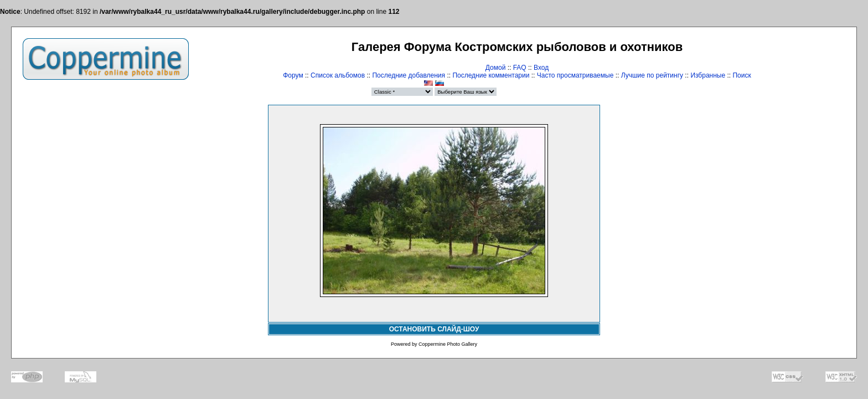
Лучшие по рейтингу (652, 75)
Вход (541, 68)
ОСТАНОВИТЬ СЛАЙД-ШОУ (434, 329)
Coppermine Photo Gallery (448, 344)
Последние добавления (409, 75)
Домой (496, 68)
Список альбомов (338, 75)
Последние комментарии (491, 75)
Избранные (708, 75)
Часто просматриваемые (575, 75)
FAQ (520, 68)
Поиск (742, 75)
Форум (293, 75)
